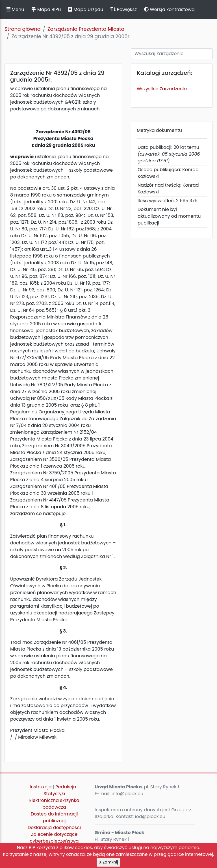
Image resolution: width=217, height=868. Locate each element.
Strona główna (23, 29)
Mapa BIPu (46, 9)
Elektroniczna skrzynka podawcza (54, 804)
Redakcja (66, 787)
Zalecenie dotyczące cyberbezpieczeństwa (54, 838)
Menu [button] (15, 9)
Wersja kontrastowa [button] (169, 9)
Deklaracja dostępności (54, 827)
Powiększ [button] (124, 9)
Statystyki (54, 794)
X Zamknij (109, 862)
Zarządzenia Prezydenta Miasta (86, 29)
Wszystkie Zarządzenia (162, 89)
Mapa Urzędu (86, 9)
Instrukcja (41, 787)
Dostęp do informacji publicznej (54, 817)
